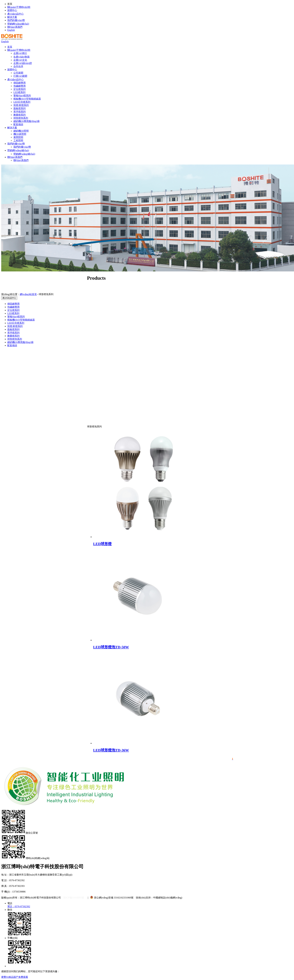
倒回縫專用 (20, 83)
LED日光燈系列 (22, 102)
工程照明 (18, 140)
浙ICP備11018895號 (74, 898)
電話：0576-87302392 (19, 906)
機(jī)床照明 (20, 134)
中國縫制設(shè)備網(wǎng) (168, 898)
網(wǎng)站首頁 (28, 294)
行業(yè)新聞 (20, 76)
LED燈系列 (19, 92)
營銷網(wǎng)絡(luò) (18, 24)
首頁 (10, 47)
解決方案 (12, 17)
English (11, 30)
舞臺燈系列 (20, 115)
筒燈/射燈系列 (21, 105)
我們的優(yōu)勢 (16, 20)
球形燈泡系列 (21, 118)
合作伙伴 (18, 66)
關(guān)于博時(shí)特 (19, 7)
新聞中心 (12, 10)
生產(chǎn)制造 (22, 57)
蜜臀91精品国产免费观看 (15, 977)
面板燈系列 (20, 108)
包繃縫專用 (20, 86)
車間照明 (18, 137)
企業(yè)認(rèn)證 (23, 63)
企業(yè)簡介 (20, 53)
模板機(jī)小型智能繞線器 (27, 99)
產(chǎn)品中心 (15, 14)
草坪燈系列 (20, 112)
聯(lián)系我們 (15, 27)
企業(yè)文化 (20, 60)
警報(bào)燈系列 (22, 96)
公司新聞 (18, 73)
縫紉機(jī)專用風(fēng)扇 (26, 121)
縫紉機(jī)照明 (21, 131)
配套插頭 (18, 124)
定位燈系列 (20, 89)
